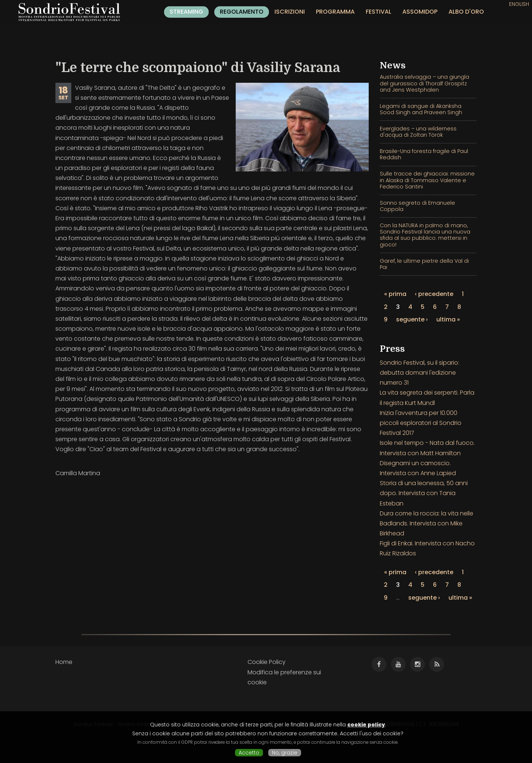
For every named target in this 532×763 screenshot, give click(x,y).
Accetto (249, 753)
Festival (378, 12)
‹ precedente (434, 294)
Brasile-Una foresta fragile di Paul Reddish (424, 154)
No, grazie (285, 753)
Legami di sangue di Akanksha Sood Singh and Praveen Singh (421, 109)
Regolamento (242, 12)
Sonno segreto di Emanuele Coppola (417, 206)
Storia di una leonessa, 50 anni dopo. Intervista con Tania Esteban (424, 493)
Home (64, 662)
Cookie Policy (267, 662)
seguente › (412, 319)
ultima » (448, 319)
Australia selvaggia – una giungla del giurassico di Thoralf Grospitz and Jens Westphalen (424, 83)
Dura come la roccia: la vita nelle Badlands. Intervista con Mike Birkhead (427, 523)
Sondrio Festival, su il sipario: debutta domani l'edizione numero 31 (420, 373)
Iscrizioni (290, 12)
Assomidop (420, 12)
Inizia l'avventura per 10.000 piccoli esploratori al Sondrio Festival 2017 (421, 423)
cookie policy (366, 725)
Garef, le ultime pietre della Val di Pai (424, 264)
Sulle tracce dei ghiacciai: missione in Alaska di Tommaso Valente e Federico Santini (427, 180)
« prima (395, 294)
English (519, 4)
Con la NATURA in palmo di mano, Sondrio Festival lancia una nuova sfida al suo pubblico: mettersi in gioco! (425, 235)
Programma (335, 12)
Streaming (186, 12)
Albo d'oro (466, 12)
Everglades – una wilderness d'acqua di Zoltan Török (418, 132)
